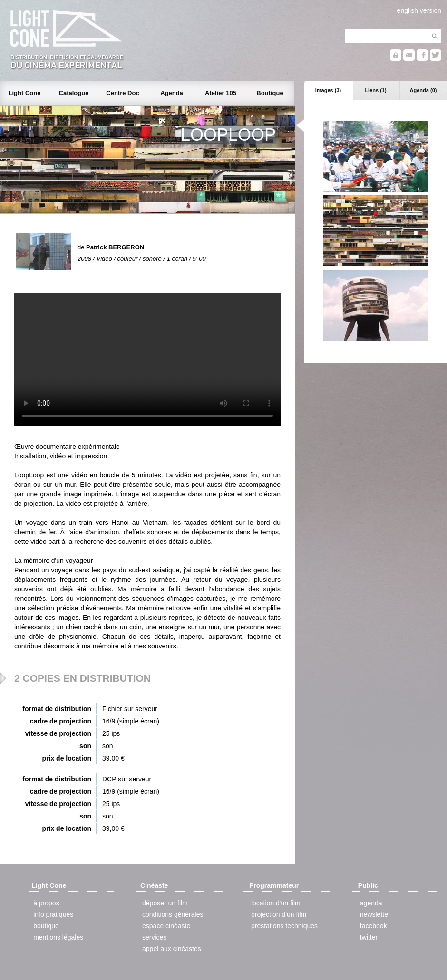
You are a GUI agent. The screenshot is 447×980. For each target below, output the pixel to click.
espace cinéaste (166, 926)
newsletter (375, 914)
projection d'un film (279, 914)
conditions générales (173, 914)
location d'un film (276, 903)
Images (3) (328, 90)
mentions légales (58, 937)
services (154, 937)
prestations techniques (284, 926)
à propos (46, 903)
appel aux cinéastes (172, 949)
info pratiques (53, 914)
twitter (369, 937)
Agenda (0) (423, 90)
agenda (371, 903)
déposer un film (165, 903)
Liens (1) (375, 90)
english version (419, 10)
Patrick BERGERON (115, 247)
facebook (374, 926)
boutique (46, 926)
